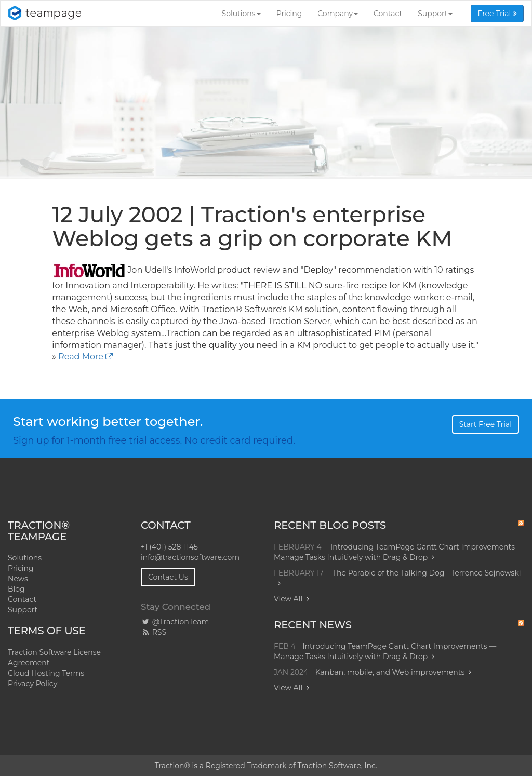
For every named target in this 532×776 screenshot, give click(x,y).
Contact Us (168, 577)
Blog (16, 589)
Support (435, 14)
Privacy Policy (32, 684)
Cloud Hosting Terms (46, 673)
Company (338, 14)
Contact (388, 14)
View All (288, 599)
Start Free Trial (486, 424)
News (18, 579)
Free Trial (497, 14)
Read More (81, 357)
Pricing (289, 14)
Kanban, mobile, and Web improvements (390, 672)
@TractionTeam (175, 622)
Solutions (241, 14)
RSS (154, 632)
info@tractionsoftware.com (190, 557)
